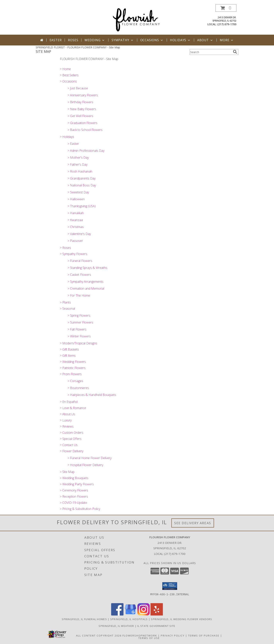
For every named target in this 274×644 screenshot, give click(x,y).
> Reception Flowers (74, 496)
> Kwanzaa (75, 220)
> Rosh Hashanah (80, 171)
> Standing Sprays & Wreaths (87, 268)
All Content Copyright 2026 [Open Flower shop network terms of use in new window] (99, 636)
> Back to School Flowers (85, 130)
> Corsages (75, 381)
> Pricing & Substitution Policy (80, 509)
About (205, 40)
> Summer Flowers (80, 322)
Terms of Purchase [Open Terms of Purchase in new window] (204, 636)
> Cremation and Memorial (86, 288)
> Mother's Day (78, 158)
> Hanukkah (76, 213)
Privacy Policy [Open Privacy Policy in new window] (173, 636)
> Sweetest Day (78, 192)
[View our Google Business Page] (130, 614)
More (227, 40)
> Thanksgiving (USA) (82, 206)
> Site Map (67, 472)
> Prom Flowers (71, 374)
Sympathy (123, 40)
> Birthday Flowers (80, 102)
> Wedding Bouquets (74, 478)
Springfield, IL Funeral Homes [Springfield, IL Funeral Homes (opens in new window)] (84, 619)
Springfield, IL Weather (116, 626)
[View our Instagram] (144, 614)
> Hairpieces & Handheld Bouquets (92, 395)
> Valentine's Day (79, 234)
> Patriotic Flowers (73, 368)
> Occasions (68, 81)
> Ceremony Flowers (74, 490)
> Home (65, 69)
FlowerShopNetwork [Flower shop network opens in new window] (140, 636)
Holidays (180, 40)
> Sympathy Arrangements (85, 282)
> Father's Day (77, 164)
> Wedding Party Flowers (77, 484)
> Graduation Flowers (82, 123)
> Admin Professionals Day (86, 151)
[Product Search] (211, 52)
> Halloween (76, 199)
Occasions (152, 40)
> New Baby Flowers (82, 109)
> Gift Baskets (69, 349)
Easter (56, 40)
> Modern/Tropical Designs (79, 343)
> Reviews (67, 426)
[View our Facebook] (117, 614)
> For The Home (79, 295)
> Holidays (67, 137)
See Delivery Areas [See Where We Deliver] (193, 523)
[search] (235, 52)
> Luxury (66, 420)
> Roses (65, 248)
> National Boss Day (82, 185)
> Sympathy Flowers (74, 254)
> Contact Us (69, 445)
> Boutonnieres (78, 388)
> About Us (67, 414)
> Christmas (76, 227)
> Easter (73, 144)
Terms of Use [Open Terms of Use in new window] (149, 638)
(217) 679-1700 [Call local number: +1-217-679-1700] (227, 24)
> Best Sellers (69, 75)
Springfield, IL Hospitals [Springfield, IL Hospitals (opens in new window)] (129, 619)
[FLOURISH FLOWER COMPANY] (137, 19)
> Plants (65, 302)
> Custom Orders (72, 433)
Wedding (95, 40)
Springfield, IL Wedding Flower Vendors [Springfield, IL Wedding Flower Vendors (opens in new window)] (181, 619)
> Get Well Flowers (80, 116)
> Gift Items (68, 356)
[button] (226, 8)
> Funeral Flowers (80, 261)
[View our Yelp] (157, 614)
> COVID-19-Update (73, 503)
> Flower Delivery (72, 451)
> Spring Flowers (79, 315)
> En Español (69, 402)
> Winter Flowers (79, 336)
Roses (73, 40)
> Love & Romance (73, 408)
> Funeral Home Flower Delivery (90, 458)
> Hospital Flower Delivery (85, 465)
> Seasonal (67, 309)
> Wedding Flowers (73, 362)
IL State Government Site (156, 626)
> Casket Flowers (79, 275)
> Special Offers (71, 439)
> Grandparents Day (82, 178)
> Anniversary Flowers (83, 95)
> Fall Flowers (77, 329)
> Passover (75, 241)
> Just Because (78, 88)
